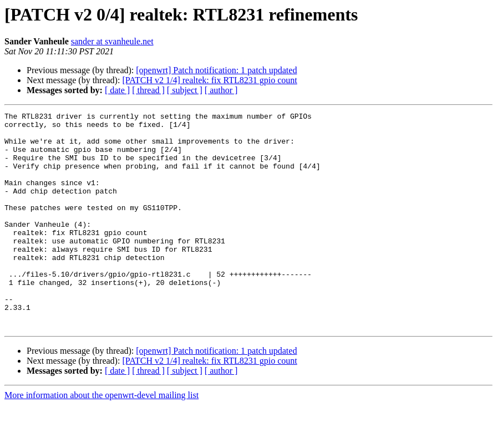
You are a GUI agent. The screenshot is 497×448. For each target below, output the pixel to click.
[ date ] (117, 90)
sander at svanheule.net (112, 41)
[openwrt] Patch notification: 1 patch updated (216, 70)
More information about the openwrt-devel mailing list (102, 438)
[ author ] (221, 90)
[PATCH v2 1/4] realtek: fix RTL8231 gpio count (209, 80)
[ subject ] (185, 90)
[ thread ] (148, 90)
